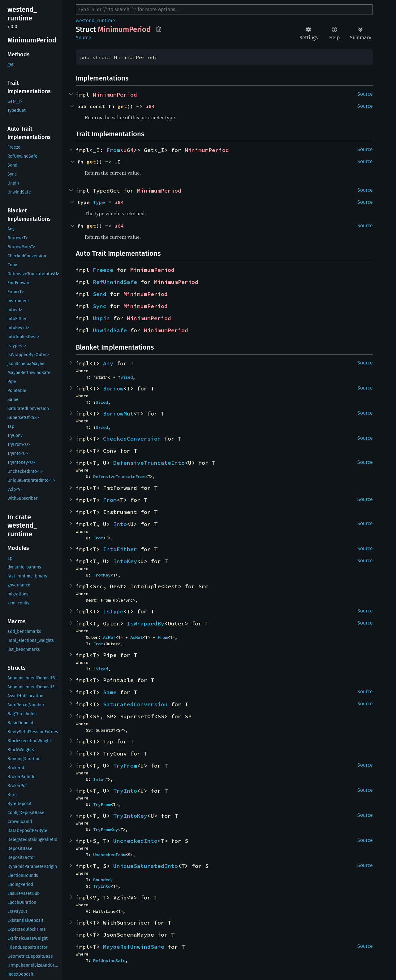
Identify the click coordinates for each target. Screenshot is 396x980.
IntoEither (120, 549)
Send (100, 294)
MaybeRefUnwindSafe (134, 947)
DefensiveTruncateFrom (119, 477)
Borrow (113, 388)
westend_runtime (95, 21)
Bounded (102, 880)
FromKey (102, 575)
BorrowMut (118, 414)
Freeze (103, 270)
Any (108, 363)
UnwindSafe (110, 330)
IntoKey (125, 561)
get (122, 106)
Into (120, 524)
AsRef (109, 637)
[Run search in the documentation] (224, 10)
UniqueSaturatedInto (146, 866)
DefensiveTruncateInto (149, 463)
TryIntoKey (130, 816)
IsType (113, 611)
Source (84, 38)
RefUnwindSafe (115, 282)
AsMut (136, 637)
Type (99, 202)
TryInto (125, 791)
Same (110, 692)
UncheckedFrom (109, 855)
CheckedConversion (132, 439)
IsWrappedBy (146, 623)
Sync (100, 306)
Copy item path (159, 29)
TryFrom (125, 766)
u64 (150, 106)
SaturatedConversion (135, 704)
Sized (127, 377)
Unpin (101, 318)
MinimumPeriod (115, 95)
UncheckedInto (135, 841)
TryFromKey (105, 830)
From (113, 150)
